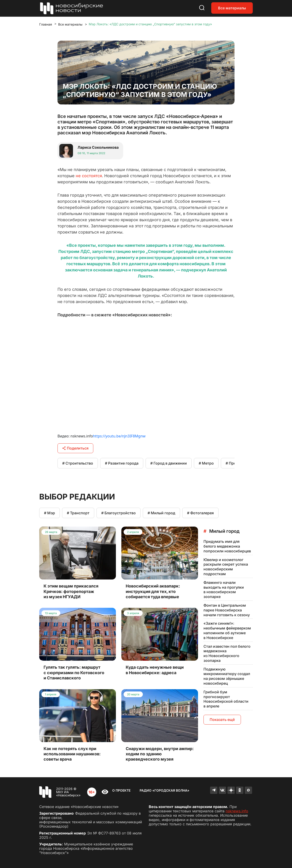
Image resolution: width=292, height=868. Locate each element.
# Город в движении (169, 463)
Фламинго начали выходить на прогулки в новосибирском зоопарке (224, 590)
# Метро (206, 463)
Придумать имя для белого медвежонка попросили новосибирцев (227, 546)
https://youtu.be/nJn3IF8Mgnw (119, 436)
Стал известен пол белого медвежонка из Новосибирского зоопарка (227, 653)
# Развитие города (122, 463)
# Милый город (161, 513)
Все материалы (232, 8)
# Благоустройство (119, 513)
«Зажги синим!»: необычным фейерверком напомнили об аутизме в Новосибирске (227, 630)
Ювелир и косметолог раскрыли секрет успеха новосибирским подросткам (226, 567)
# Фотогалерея (200, 513)
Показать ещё (222, 720)
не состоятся (89, 176)
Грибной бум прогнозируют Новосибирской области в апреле (226, 699)
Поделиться (75, 448)
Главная (46, 24)
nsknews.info (237, 811)
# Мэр (50, 513)
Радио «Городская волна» (164, 790)
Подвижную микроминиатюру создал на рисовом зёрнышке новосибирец (227, 676)
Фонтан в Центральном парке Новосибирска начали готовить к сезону (227, 610)
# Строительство (78, 463)
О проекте (121, 790)
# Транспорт (78, 513)
